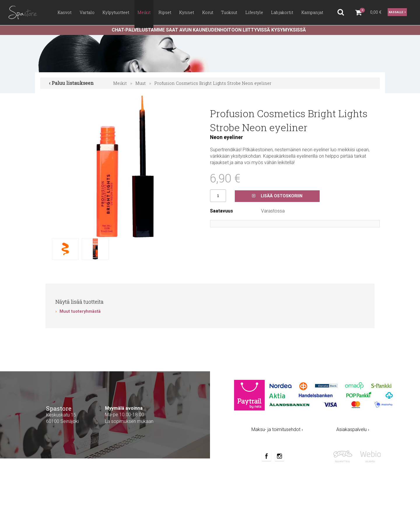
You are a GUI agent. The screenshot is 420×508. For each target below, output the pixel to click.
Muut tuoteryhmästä (80, 311)
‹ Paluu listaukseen (71, 83)
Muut (141, 83)
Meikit (120, 83)
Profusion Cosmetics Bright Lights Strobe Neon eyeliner (213, 83)
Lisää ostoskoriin (277, 196)
